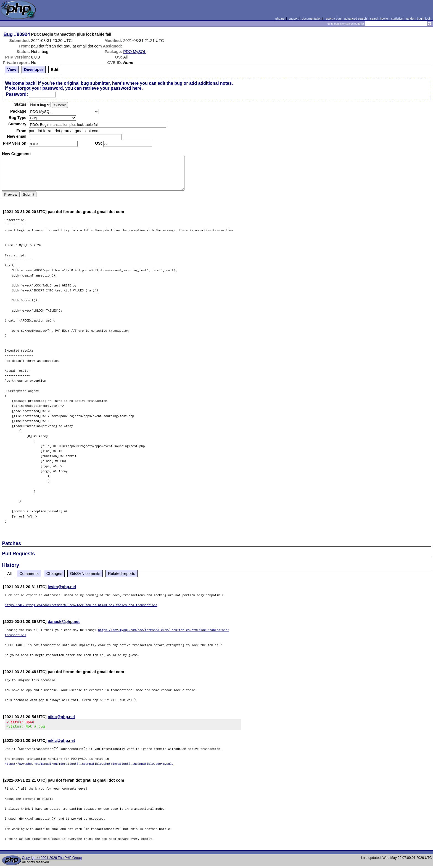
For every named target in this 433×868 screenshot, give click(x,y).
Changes (54, 574)
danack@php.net (64, 622)
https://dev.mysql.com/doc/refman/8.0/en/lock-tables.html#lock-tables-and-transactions (81, 605)
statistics (397, 18)
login (428, 18)
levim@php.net (62, 587)
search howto (379, 18)
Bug (8, 34)
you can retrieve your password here (103, 88)
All (9, 574)
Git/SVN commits (85, 574)
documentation (312, 18)
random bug (414, 18)
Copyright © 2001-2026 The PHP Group (52, 859)
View (12, 70)
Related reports (122, 574)
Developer (34, 70)
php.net (280, 18)
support (294, 18)
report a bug (333, 18)
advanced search (355, 18)
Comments (29, 574)
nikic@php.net (61, 717)
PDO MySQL (135, 52)
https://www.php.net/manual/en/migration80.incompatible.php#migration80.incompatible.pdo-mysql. (89, 765)
